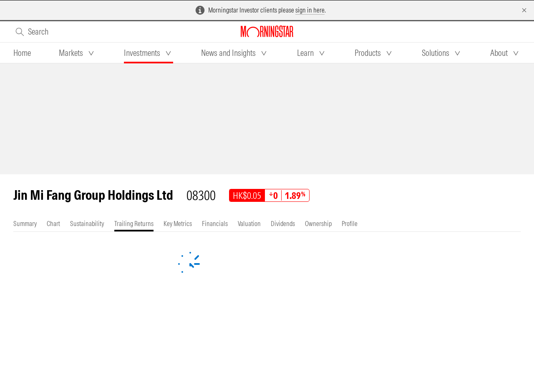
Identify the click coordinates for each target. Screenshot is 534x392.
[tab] (22, 53)
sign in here (310, 10)
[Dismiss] (524, 10)
